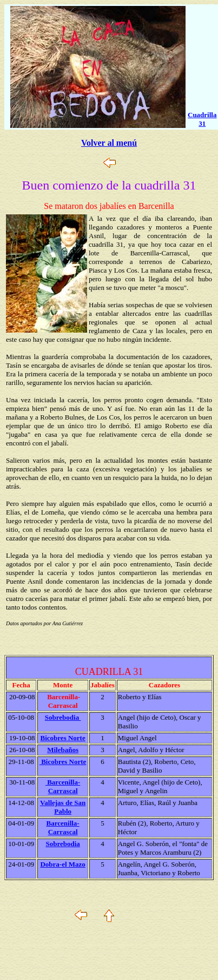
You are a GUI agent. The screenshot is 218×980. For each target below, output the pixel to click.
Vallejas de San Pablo (63, 807)
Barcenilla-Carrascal (63, 786)
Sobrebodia (63, 717)
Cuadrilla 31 (202, 119)
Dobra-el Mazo (62, 864)
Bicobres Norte (63, 738)
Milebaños (63, 750)
